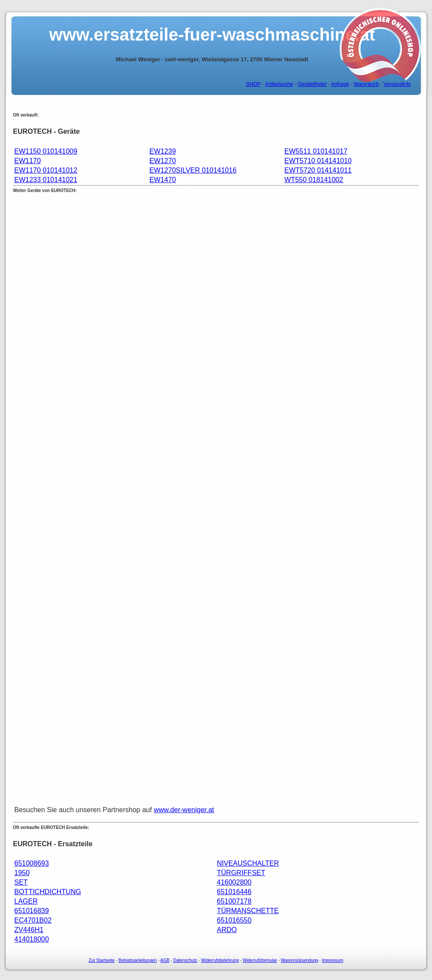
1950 (22, 873)
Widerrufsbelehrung (220, 960)
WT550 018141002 (314, 180)
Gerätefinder (312, 84)
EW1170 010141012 (46, 170)
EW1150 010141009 (46, 151)
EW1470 (163, 180)
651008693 (32, 863)
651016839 (32, 911)
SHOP (253, 84)
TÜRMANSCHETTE (248, 911)
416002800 (234, 882)
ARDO (227, 930)
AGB (165, 960)
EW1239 (163, 151)
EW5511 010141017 (316, 151)
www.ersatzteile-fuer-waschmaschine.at (212, 35)
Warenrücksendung (299, 960)
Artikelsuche (279, 84)
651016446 (234, 892)
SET (21, 882)
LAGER (26, 901)
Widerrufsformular (260, 960)
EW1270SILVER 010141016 (193, 170)
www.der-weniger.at (184, 810)
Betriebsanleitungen (137, 960)
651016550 (234, 920)
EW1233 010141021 (46, 180)
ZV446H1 (29, 930)
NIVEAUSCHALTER (248, 863)
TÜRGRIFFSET (241, 873)
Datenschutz (185, 960)
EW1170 (27, 161)
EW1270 (163, 161)
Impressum (332, 960)
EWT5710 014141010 (318, 161)
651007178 (234, 901)
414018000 (32, 939)
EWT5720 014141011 (318, 170)
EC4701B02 (33, 920)
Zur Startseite (102, 960)
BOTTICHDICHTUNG (48, 892)
